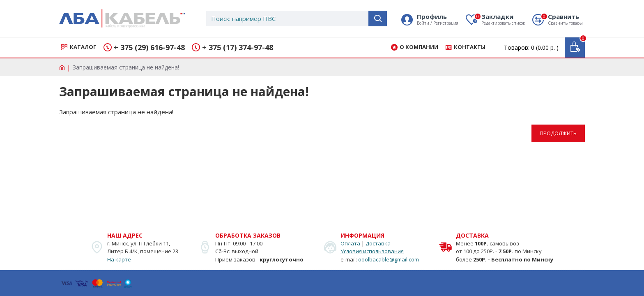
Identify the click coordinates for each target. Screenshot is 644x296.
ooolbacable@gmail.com (389, 259)
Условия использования (372, 251)
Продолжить (558, 133)
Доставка (378, 243)
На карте (119, 259)
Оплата (350, 243)
